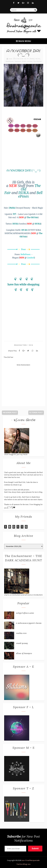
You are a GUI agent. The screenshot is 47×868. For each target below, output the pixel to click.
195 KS (38, 59)
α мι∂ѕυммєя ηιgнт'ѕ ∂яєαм (29, 623)
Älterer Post (36, 412)
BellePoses (10, 61)
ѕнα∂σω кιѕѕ (21, 633)
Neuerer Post (10, 412)
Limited (30, 61)
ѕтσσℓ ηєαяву (22, 643)
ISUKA (24, 61)
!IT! (28, 59)
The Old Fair (37, 61)
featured (18, 61)
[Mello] (32, 59)
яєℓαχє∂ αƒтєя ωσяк (25, 613)
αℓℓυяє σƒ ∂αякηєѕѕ (24, 653)
